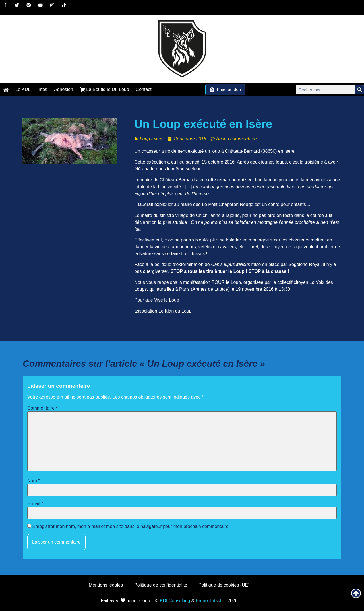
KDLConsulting (175, 601)
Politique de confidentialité (161, 585)
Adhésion (64, 89)
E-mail (35, 504)
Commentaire (43, 408)
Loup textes (152, 139)
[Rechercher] (360, 90)
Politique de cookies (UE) (224, 585)
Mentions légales (106, 585)
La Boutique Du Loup (105, 89)
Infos (42, 89)
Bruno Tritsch (209, 601)
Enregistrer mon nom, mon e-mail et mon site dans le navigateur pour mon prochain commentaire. (131, 527)
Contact (144, 89)
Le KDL (23, 89)
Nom (34, 481)
